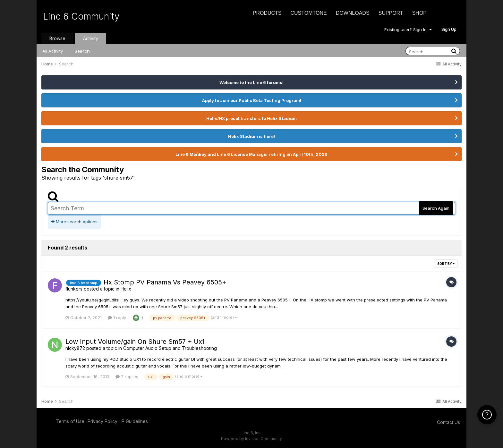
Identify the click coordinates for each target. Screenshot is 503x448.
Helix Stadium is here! (251, 136)
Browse (57, 38)
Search (82, 51)
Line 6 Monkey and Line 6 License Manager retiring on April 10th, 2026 (251, 154)
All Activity (53, 51)
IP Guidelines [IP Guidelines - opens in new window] (134, 421)
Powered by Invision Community (251, 439)
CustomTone (308, 13)
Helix (126, 289)
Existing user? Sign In (408, 30)
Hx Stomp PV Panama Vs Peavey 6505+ (165, 282)
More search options (74, 222)
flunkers (74, 289)
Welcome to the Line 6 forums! (251, 82)
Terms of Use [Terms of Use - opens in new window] (70, 421)
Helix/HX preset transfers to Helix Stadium (251, 118)
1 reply (117, 317)
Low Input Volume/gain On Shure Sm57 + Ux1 (135, 342)
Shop (419, 13)
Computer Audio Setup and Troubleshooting (170, 348)
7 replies (127, 376)
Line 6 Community (81, 16)
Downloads (353, 13)
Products (267, 13)
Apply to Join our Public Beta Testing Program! (252, 100)
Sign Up (449, 29)
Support (391, 13)
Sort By (446, 264)
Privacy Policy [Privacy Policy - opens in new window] (102, 421)
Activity (91, 38)
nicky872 (75, 348)
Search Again (436, 208)
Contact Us (448, 422)
